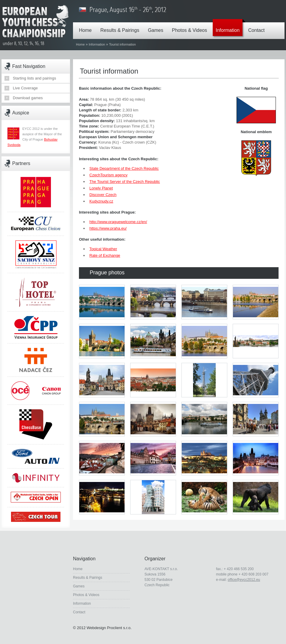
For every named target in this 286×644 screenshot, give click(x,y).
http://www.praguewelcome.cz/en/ (118, 222)
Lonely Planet (101, 188)
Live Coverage (25, 88)
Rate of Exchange (105, 255)
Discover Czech (103, 195)
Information (229, 26)
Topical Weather (103, 249)
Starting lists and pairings (34, 78)
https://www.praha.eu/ (108, 228)
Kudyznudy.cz (101, 201)
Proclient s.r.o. (119, 628)
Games (157, 26)
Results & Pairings (121, 26)
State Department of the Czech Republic (124, 168)
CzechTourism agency (108, 175)
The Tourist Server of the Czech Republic (125, 182)
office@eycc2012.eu (244, 580)
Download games (28, 98)
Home (87, 26)
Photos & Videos (191, 26)
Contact (258, 26)
